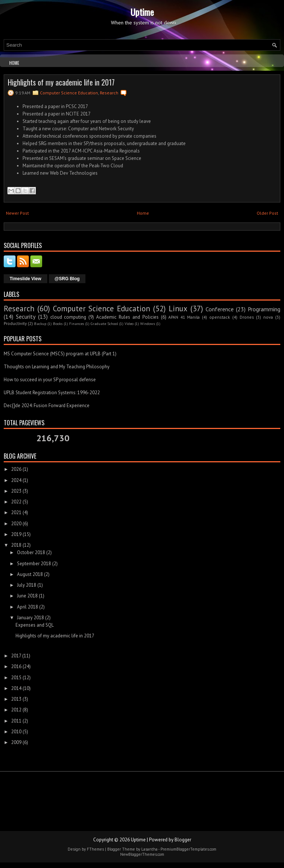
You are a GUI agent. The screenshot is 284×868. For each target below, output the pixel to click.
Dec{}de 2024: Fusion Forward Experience (47, 405)
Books (58, 324)
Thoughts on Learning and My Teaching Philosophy (57, 367)
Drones (247, 317)
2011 (16, 721)
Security (26, 316)
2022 (16, 502)
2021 (16, 512)
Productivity (15, 323)
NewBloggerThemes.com (142, 854)
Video (129, 324)
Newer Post (17, 213)
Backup (40, 324)
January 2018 (31, 618)
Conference (220, 309)
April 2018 (28, 607)
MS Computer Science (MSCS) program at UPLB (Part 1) (60, 354)
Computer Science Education (69, 93)
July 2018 (27, 585)
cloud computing (68, 317)
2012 (16, 710)
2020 (16, 524)
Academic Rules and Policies (127, 317)
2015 (16, 678)
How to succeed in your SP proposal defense (50, 380)
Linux (178, 309)
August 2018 (30, 574)
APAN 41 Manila (184, 317)
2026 (16, 469)
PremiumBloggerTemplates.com (188, 849)
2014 (16, 688)
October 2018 (31, 552)
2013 (16, 699)
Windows (148, 324)
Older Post (267, 213)
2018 (16, 545)
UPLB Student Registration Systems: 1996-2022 (52, 393)
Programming (264, 309)
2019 (16, 534)
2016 (16, 666)
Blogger (183, 840)
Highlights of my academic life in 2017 (61, 82)
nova (268, 317)
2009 (16, 742)
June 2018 (27, 596)
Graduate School (104, 324)
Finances (77, 324)
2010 (16, 732)
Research (109, 93)
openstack (220, 317)
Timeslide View (26, 279)
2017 (16, 656)
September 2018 (34, 564)
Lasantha (149, 849)
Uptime (142, 12)
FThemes (95, 849)
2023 (16, 491)
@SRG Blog (67, 279)
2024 (16, 480)
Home (14, 63)
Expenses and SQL (35, 625)
